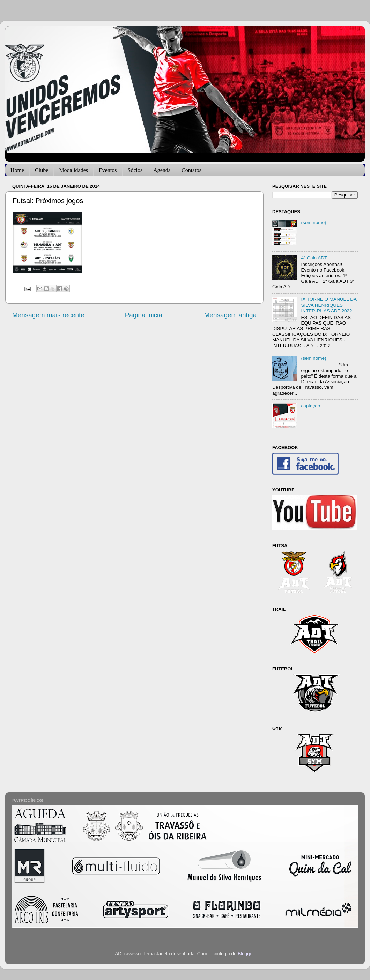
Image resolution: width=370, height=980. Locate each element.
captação (310, 406)
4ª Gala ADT (314, 258)
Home (17, 170)
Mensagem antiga (230, 315)
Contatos (191, 170)
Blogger (246, 954)
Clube (42, 170)
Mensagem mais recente (48, 315)
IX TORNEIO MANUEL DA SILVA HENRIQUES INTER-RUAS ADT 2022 (329, 305)
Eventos (108, 170)
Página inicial (144, 315)
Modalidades (73, 170)
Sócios (135, 170)
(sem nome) (313, 222)
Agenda (162, 170)
